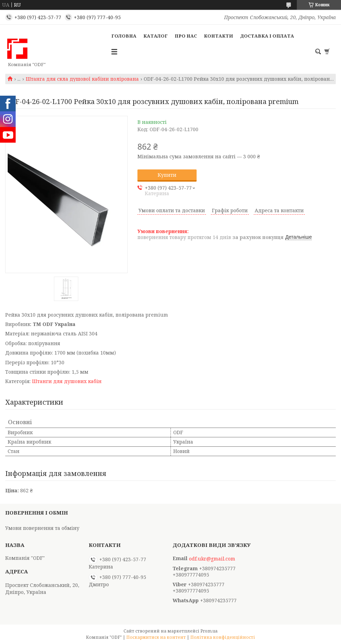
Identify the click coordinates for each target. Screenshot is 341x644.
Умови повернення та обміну (42, 528)
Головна (124, 36)
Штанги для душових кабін (67, 381)
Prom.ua (209, 631)
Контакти (219, 36)
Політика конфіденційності (223, 637)
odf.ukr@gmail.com (212, 559)
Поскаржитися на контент (156, 637)
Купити (167, 175)
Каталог (156, 36)
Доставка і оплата (267, 36)
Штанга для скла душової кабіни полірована (82, 79)
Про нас (186, 36)
